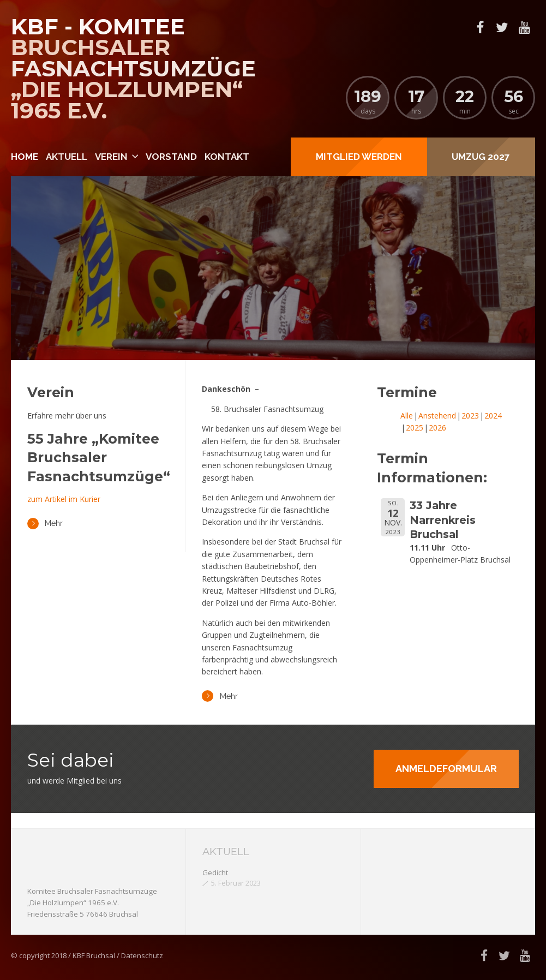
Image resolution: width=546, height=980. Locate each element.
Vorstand (171, 157)
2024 (493, 416)
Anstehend (437, 416)
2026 (437, 428)
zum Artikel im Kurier (64, 499)
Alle (407, 416)
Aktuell (67, 157)
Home (25, 157)
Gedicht (215, 873)
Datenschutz (142, 955)
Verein (111, 157)
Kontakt (227, 157)
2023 (470, 416)
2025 (415, 428)
